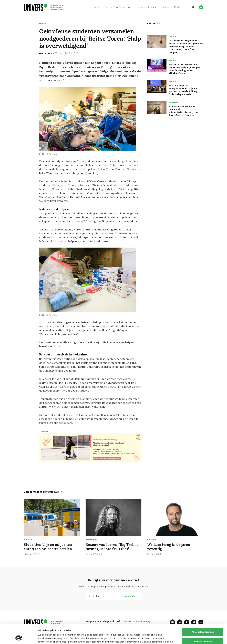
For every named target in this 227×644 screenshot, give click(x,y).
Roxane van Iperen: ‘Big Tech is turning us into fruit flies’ (112, 547)
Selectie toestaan (203, 625)
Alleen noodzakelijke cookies (203, 635)
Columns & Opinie (147, 7)
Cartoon (179, 7)
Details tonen (156, 638)
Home (96, 7)
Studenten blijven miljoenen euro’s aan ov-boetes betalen (48, 547)
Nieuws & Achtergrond (118, 7)
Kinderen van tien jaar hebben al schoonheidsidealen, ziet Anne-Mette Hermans (183, 111)
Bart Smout (46, 53)
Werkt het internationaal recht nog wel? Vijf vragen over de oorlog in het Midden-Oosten (184, 69)
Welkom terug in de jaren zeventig (169, 547)
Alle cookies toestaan (203, 616)
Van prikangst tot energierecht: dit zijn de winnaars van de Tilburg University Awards (183, 90)
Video (166, 7)
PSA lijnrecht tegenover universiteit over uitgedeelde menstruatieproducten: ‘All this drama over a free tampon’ (186, 46)
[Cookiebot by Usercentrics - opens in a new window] (19, 638)
